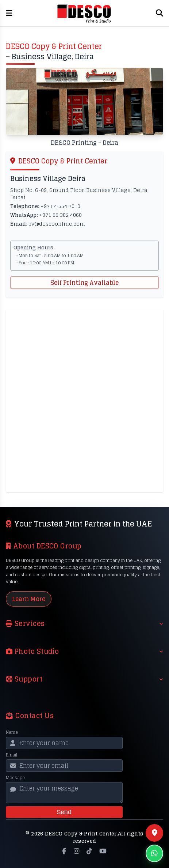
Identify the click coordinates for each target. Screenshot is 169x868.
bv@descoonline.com (57, 224)
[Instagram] (76, 851)
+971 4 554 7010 (60, 206)
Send (64, 812)
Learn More (29, 599)
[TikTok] (89, 851)
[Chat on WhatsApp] (154, 853)
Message (15, 778)
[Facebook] (64, 851)
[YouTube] (103, 851)
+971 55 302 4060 (60, 215)
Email (11, 755)
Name (12, 732)
